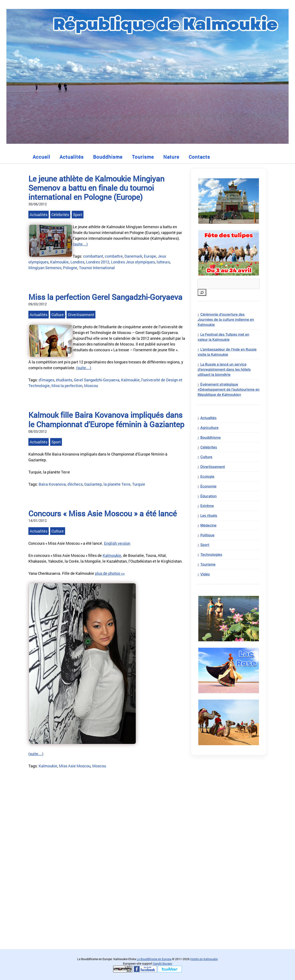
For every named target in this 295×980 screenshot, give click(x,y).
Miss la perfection (67, 386)
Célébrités (60, 215)
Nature (171, 157)
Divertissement (81, 315)
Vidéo (205, 574)
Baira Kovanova (52, 484)
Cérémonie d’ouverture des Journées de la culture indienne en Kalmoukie (226, 319)
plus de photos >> (110, 573)
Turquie (139, 484)
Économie (208, 486)
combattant (93, 256)
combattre (114, 256)
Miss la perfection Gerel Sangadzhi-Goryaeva (105, 297)
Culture (58, 315)
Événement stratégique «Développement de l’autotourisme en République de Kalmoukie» (229, 389)
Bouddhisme (108, 157)
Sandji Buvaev (163, 963)
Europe (150, 256)
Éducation (208, 496)
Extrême (207, 506)
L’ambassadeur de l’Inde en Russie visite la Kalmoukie (227, 352)
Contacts (199, 157)
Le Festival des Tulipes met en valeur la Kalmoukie (223, 337)
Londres (77, 262)
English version (117, 543)
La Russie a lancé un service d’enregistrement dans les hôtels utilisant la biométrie (224, 369)
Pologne (70, 268)
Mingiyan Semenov (45, 268)
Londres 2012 (98, 262)
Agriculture (209, 428)
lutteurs (163, 262)
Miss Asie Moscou (75, 766)
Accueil (41, 157)
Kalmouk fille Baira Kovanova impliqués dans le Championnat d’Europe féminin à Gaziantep (106, 419)
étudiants (64, 380)
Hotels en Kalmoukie (204, 959)
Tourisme (143, 157)
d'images (46, 380)
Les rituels (209, 515)
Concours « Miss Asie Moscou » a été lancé (103, 513)
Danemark (133, 256)
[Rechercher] (202, 292)
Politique (207, 535)
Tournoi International (97, 268)
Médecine (208, 525)
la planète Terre (117, 484)
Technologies (211, 555)
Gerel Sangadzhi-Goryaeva (97, 380)
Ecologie (207, 476)
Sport (78, 215)
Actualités (72, 157)
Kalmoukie (59, 262)
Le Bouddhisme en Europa (154, 959)
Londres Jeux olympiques (133, 262)
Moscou (91, 386)
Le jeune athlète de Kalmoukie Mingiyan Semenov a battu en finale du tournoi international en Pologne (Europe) (96, 188)
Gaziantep (93, 484)
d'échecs (75, 484)
